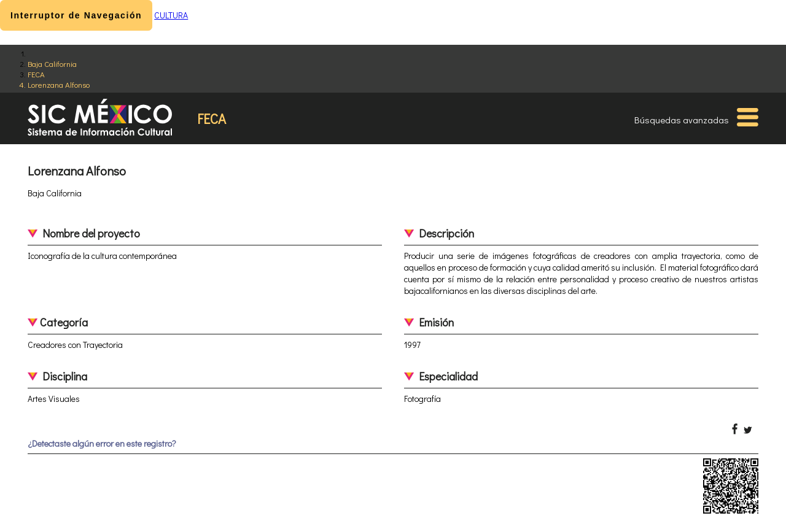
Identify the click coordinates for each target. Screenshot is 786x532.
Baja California (52, 64)
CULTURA (171, 15)
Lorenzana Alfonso (59, 84)
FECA (36, 74)
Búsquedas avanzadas (682, 120)
